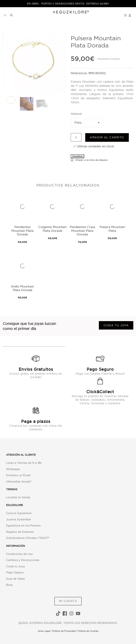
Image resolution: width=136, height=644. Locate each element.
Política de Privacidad (64, 631)
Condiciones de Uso (19, 554)
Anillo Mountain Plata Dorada (22, 288)
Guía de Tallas (15, 579)
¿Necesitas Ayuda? (19, 481)
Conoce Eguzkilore (19, 513)
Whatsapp (13, 469)
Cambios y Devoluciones (23, 560)
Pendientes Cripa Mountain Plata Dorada (82, 231)
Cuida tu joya (116, 325)
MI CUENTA (68, 601)
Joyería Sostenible (18, 519)
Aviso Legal (44, 631)
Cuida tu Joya (15, 566)
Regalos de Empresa (20, 532)
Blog (9, 585)
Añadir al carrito (107, 137)
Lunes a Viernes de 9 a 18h (24, 463)
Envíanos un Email (18, 475)
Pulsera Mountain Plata (112, 229)
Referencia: (79, 73)
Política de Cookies (88, 631)
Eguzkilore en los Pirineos (23, 525)
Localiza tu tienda (18, 497)
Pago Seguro (15, 572)
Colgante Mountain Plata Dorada (52, 229)
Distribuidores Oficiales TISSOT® (28, 538)
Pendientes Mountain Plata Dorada (22, 231)
